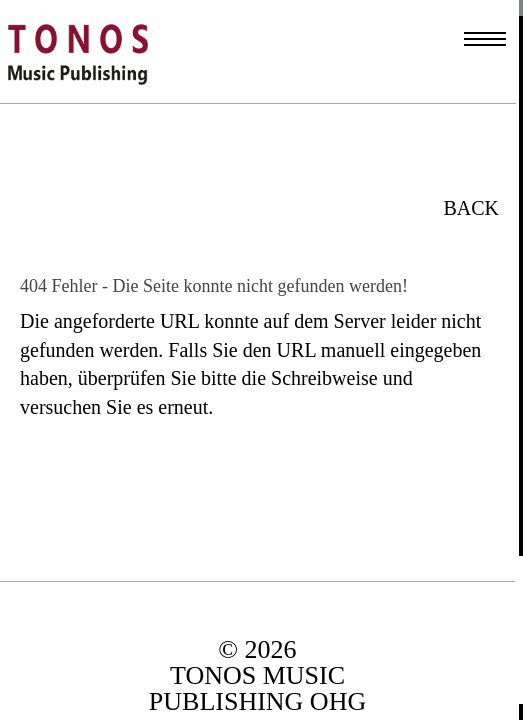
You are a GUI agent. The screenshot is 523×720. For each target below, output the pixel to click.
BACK (471, 208)
